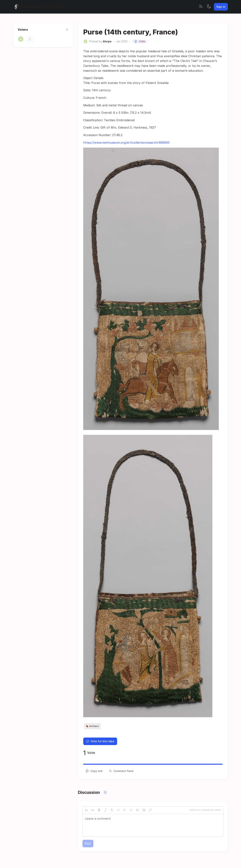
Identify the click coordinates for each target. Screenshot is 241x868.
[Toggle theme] (209, 7)
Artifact (92, 726)
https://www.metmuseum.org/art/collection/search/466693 (126, 143)
